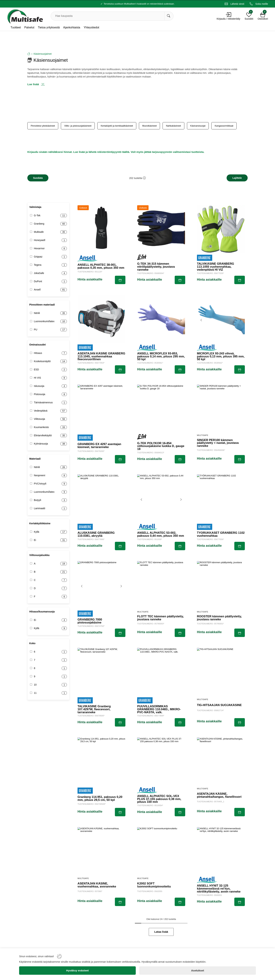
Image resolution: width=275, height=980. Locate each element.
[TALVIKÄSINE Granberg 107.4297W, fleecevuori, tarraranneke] (101, 672)
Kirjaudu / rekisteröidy (228, 19)
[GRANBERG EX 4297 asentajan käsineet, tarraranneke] (101, 408)
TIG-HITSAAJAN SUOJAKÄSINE (219, 705)
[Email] (234, 4)
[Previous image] (142, 320)
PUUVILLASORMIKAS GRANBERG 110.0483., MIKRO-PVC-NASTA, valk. (159, 709)
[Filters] (38, 178)
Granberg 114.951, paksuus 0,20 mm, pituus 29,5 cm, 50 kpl (100, 799)
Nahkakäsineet (173, 126)
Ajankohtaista (72, 27)
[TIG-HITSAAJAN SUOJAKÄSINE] (221, 672)
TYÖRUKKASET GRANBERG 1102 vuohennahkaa (221, 534)
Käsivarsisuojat (198, 126)
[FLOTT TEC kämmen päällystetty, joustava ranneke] (161, 585)
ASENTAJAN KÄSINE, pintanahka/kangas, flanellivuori (219, 795)
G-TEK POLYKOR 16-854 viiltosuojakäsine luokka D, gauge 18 (161, 446)
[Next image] (181, 320)
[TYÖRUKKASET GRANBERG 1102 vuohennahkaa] (221, 498)
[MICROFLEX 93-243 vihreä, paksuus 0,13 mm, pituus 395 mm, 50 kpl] (221, 319)
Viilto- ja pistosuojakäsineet (78, 126)
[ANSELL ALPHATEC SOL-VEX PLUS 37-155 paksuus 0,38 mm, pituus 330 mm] (161, 761)
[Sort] (237, 178)
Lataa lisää (161, 932)
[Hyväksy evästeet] (77, 971)
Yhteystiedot (91, 27)
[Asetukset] (198, 971)
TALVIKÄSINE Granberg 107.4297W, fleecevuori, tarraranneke (94, 709)
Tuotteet (16, 27)
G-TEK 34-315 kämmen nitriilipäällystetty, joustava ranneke (156, 267)
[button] (144, 178)
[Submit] (120, 280)
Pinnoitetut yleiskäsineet (43, 126)
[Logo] (25, 16)
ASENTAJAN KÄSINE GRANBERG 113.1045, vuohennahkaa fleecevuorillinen (101, 357)
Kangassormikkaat (224, 126)
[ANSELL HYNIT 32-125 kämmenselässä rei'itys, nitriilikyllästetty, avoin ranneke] (221, 851)
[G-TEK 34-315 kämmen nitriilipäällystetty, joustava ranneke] (161, 229)
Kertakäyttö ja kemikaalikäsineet (117, 126)
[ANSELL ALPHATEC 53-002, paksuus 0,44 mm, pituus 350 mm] (161, 498)
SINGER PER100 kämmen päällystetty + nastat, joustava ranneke (218, 443)
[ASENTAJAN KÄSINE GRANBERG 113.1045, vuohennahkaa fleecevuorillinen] (101, 319)
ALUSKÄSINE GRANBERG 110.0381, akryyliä (96, 534)
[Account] (229, 15)
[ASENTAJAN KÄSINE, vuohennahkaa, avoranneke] (101, 851)
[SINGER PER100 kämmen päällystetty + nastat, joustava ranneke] (221, 408)
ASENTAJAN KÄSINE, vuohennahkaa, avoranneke (97, 885)
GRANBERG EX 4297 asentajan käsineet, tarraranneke (99, 446)
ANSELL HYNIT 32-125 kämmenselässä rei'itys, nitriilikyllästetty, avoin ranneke (219, 889)
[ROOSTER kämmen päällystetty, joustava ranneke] (221, 585)
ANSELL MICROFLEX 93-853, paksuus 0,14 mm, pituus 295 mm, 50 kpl (161, 357)
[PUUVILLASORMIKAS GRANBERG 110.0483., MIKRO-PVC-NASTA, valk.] (161, 672)
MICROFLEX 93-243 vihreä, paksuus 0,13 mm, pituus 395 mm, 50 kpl (221, 357)
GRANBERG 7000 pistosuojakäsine (90, 621)
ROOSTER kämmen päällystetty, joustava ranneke (219, 618)
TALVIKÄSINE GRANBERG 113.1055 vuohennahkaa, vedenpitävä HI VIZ (216, 267)
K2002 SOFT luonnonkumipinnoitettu (154, 885)
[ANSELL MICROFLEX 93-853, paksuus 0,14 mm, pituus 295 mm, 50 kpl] (161, 319)
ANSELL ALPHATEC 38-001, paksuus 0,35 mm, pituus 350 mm (101, 266)
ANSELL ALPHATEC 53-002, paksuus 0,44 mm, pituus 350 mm (161, 534)
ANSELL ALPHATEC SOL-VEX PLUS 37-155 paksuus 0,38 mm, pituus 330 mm (159, 799)
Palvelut (29, 27)
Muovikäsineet (149, 126)
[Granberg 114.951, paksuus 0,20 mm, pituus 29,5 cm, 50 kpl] (101, 761)
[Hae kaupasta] (169, 16)
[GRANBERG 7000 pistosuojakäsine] (101, 585)
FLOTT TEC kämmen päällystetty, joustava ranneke (160, 618)
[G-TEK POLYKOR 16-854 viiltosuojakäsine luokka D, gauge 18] (161, 408)
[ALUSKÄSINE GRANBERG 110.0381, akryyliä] (101, 498)
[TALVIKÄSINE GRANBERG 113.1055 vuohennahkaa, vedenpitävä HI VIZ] (221, 229)
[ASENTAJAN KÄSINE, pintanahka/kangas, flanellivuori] (221, 761)
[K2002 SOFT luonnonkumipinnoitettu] (161, 851)
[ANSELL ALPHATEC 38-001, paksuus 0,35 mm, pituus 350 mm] (101, 229)
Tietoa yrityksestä (49, 27)
